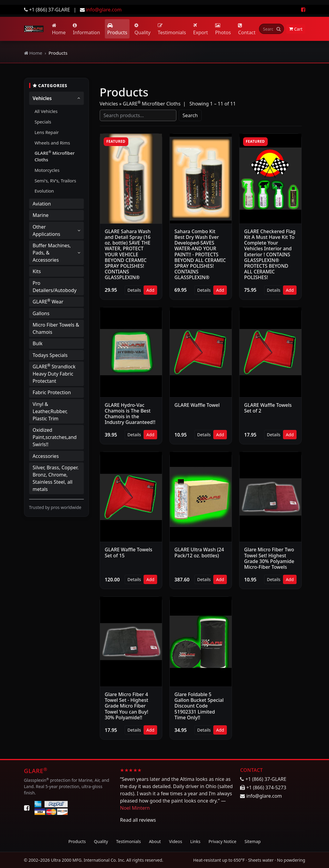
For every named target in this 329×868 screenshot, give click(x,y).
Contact (247, 29)
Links (195, 841)
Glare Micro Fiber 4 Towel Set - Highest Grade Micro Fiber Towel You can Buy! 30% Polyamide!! (127, 706)
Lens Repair (47, 132)
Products (117, 29)
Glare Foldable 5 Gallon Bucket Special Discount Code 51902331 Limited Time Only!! (199, 706)
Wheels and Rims (52, 143)
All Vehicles (46, 111)
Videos (175, 841)
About (155, 841)
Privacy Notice (222, 841)
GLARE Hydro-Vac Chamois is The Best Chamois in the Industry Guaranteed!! (130, 414)
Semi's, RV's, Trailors (55, 181)
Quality (142, 29)
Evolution (44, 191)
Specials (43, 122)
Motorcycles (47, 170)
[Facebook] (27, 808)
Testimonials (172, 29)
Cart (296, 29)
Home (59, 29)
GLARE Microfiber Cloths (55, 156)
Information (86, 29)
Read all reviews (138, 820)
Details (134, 290)
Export (201, 29)
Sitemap (253, 841)
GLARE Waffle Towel (197, 405)
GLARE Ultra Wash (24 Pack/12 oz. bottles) (199, 552)
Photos (223, 29)
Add (150, 290)
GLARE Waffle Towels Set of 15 (129, 552)
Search (190, 115)
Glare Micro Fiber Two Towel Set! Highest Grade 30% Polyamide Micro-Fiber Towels (269, 558)
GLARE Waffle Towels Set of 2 (268, 408)
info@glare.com (104, 10)
